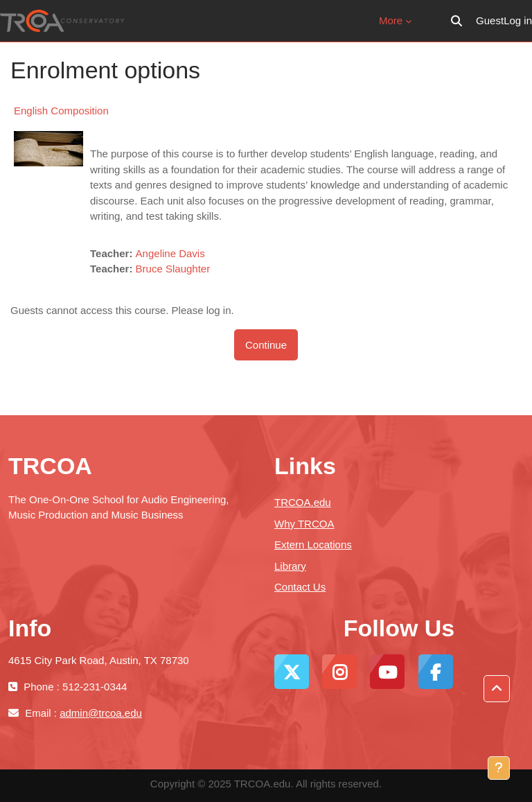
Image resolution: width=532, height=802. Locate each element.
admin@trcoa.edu (101, 713)
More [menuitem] (391, 20)
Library (290, 566)
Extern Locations (313, 544)
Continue (266, 345)
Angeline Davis (170, 253)
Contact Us (300, 587)
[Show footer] (499, 768)
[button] (456, 21)
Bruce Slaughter (173, 269)
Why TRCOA (304, 524)
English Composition (61, 111)
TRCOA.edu (303, 502)
